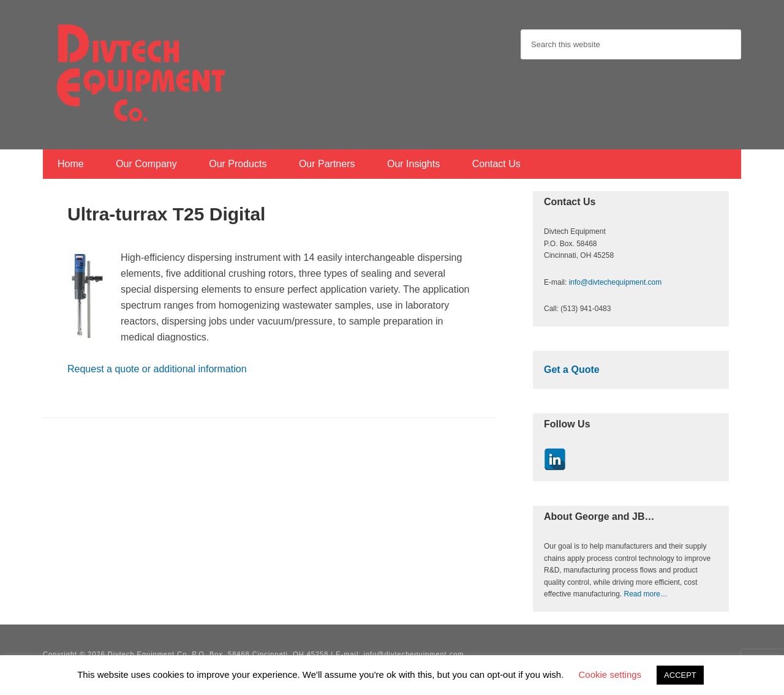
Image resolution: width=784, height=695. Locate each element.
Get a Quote (572, 370)
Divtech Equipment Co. (141, 73)
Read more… (646, 594)
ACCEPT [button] (680, 675)
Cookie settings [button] (610, 674)
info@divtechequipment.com (616, 282)
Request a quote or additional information (157, 369)
